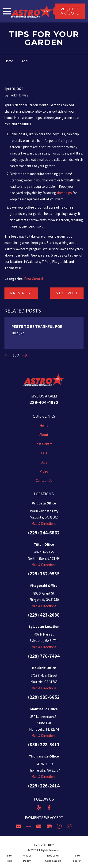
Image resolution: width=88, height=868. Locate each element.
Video (44, 471)
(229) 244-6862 (44, 533)
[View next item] (25, 355)
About (44, 435)
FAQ (44, 453)
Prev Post (21, 293)
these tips (64, 193)
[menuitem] (9, 858)
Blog (44, 462)
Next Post (67, 293)
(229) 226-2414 (44, 786)
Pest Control (34, 279)
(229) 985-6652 (44, 697)
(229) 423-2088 (44, 615)
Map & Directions (44, 524)
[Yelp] (39, 808)
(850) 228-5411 (44, 745)
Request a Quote (70, 11)
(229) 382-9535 (44, 574)
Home (44, 425)
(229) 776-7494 (44, 656)
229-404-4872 (44, 402)
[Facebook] (49, 808)
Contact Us (44, 480)
